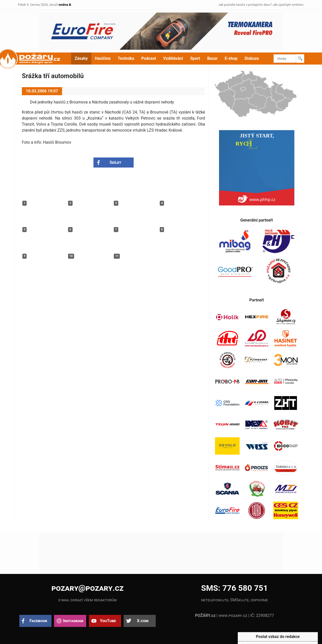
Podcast (149, 58)
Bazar (212, 58)
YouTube (108, 621)
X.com (143, 621)
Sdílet (115, 162)
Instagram (73, 621)
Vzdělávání (173, 58)
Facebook (39, 621)
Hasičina (103, 58)
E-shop (231, 58)
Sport (195, 58)
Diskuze (252, 58)
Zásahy (81, 58)
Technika (126, 58)
